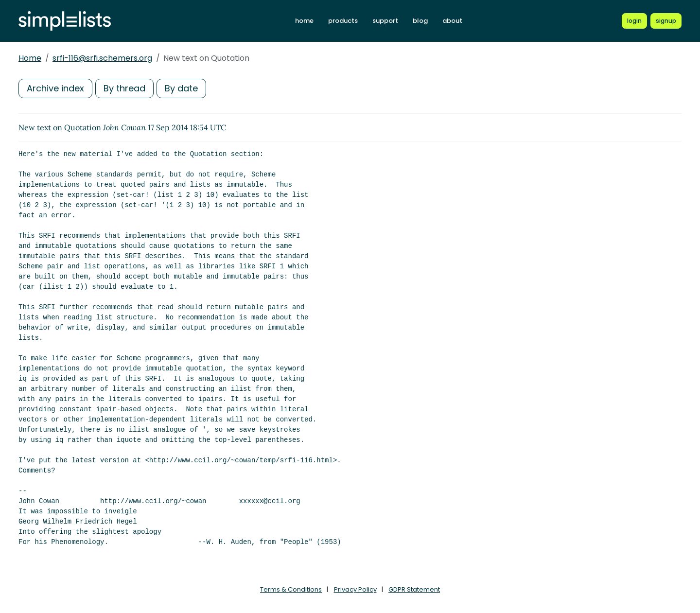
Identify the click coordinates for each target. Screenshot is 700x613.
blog (420, 21)
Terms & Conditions (291, 589)
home (304, 21)
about (452, 21)
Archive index (55, 88)
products (343, 21)
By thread (124, 88)
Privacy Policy (355, 589)
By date (181, 88)
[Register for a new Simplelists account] (666, 21)
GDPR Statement (414, 589)
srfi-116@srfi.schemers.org (102, 58)
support (385, 21)
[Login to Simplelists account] (634, 21)
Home (30, 58)
